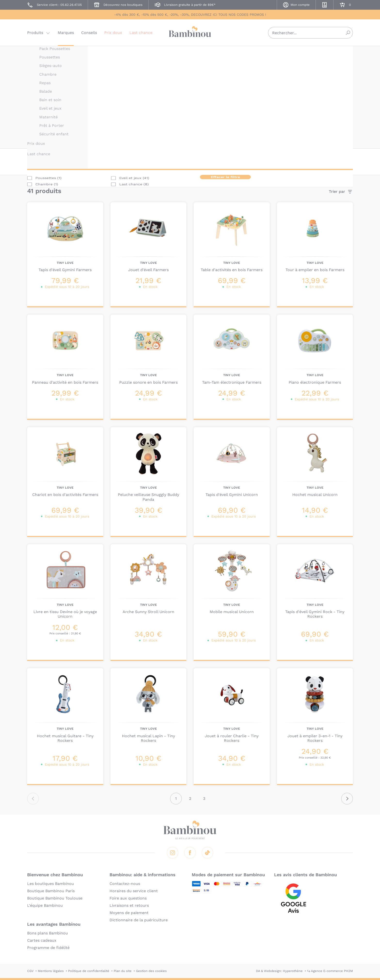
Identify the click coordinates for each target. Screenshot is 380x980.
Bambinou (190, 32)
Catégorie (77, 161)
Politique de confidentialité (89, 971)
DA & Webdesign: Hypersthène (279, 971)
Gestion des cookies (151, 971)
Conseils (89, 33)
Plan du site (123, 971)
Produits (35, 33)
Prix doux (113, 33)
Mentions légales (51, 971)
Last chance (141, 33)
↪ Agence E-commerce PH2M (330, 971)
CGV (30, 971)
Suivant (347, 799)
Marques (66, 33)
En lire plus (213, 138)
